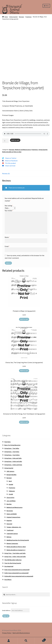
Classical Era (10, 498)
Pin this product (11, 163)
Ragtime (9, 520)
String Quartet (13, 17)
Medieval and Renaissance (23, 150)
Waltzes (9, 537)
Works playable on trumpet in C (16, 550)
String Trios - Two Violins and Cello (15, 553)
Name (7, 237)
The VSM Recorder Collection (13, 560)
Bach (10, 481)
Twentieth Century (12, 534)
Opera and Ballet (12, 514)
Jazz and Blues (11, 501)
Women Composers (12, 543)
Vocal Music (8, 580)
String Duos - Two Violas (12, 452)
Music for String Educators (12, 445)
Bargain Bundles (11, 475)
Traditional (10, 530)
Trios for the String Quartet (13, 563)
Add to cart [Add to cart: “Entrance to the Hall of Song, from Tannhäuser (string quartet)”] (24, 422)
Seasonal (9, 524)
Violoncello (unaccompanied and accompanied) (19, 576)
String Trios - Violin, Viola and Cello (15, 557)
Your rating (9, 206)
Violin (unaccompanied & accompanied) (16, 573)
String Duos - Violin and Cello (13, 461)
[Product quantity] (5, 141)
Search (26, 641)
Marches (9, 504)
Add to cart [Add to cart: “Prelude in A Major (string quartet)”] (24, 319)
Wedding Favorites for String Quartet (18, 540)
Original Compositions (13, 517)
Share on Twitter (11, 158)
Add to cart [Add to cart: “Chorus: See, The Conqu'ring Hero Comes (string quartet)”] (24, 371)
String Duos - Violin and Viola (13, 465)
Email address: (7, 610)
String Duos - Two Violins (12, 455)
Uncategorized (9, 566)
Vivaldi (11, 494)
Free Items (7, 442)
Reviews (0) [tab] (6, 174)
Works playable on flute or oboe (12, 152)
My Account (9, 641)
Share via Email (10, 166)
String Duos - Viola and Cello (13, 458)
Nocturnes (10, 511)
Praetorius (29, 17)
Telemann (12, 491)
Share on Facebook (11, 161)
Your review (9, 211)
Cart (40, 639)
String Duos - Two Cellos (12, 448)
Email (7, 246)
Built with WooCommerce (21, 633)
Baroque (21, 17)
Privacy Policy (7, 633)
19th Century (10, 471)
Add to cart (15, 140)
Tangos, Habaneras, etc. (14, 527)
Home (6, 17)
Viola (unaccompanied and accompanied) (17, 570)
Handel (11, 484)
